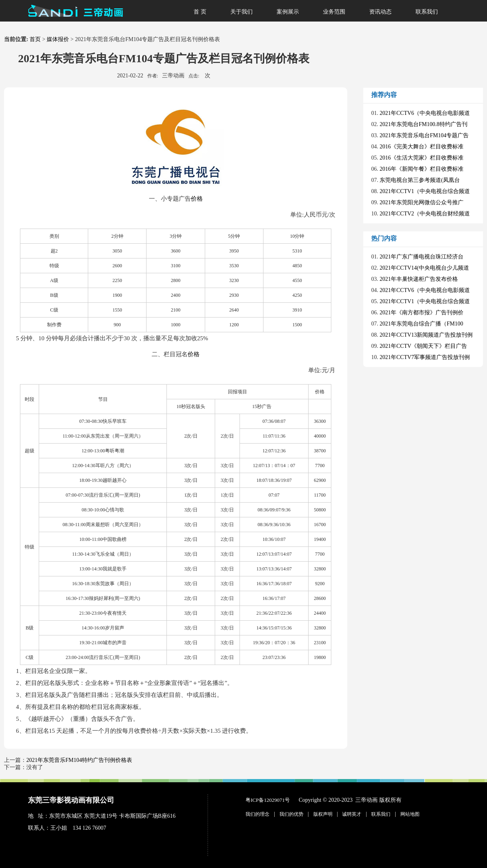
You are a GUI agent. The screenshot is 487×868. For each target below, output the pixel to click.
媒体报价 (58, 39)
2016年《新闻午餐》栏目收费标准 (422, 169)
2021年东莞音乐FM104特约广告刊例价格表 (79, 760)
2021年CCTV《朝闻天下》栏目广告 (423, 346)
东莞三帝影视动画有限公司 (71, 800)
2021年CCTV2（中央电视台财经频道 (425, 214)
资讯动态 (380, 12)
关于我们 (242, 12)
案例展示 (288, 12)
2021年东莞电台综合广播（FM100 (421, 324)
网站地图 (410, 814)
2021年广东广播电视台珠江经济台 (422, 257)
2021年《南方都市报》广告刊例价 (422, 313)
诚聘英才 (352, 814)
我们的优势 (291, 814)
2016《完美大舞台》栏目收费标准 (422, 147)
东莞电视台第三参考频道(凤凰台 (420, 180)
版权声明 (323, 814)
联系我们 (427, 12)
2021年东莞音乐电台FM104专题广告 (424, 135)
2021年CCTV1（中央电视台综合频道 (425, 191)
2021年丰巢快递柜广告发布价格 (419, 279)
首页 (35, 39)
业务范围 (334, 12)
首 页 (200, 12)
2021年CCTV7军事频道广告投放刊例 (425, 357)
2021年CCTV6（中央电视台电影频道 (425, 113)
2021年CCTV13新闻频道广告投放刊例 (426, 335)
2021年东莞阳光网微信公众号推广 (422, 202)
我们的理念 (257, 814)
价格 (197, 199)
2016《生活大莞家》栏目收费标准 (422, 158)
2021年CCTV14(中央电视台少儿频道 (424, 268)
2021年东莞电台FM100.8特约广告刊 (424, 124)
